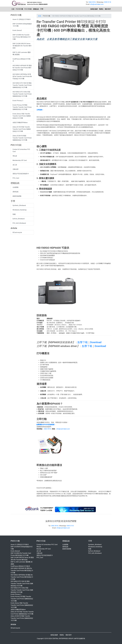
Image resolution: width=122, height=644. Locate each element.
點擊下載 (83, 342)
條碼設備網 (94, 9)
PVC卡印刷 (28, 9)
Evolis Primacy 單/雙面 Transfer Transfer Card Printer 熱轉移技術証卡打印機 (22, 107)
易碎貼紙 (16, 192)
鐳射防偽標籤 (17, 196)
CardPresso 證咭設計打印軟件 (22, 60)
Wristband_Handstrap (20, 210)
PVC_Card (16, 178)
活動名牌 (16, 169)
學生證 (15, 156)
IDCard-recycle (17, 232)
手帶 (42, 9)
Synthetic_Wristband (19, 205)
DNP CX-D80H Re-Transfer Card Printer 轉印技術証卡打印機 (22, 37)
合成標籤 (16, 187)
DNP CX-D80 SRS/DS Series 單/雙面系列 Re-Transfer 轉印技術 (22, 46)
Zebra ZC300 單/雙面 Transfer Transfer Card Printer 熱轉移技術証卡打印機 (22, 138)
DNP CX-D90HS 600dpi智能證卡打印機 (22, 25)
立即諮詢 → (40, 110)
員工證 (15, 165)
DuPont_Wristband (19, 219)
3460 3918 (92, 2)
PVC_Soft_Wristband (19, 223)
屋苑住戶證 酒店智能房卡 (21, 174)
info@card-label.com (97, 4)
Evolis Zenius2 (17, 30)
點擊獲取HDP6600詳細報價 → (46, 425)
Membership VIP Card (20, 160)
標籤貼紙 (36, 9)
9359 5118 (108, 2)
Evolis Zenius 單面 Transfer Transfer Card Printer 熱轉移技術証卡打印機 (22, 116)
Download (96, 342)
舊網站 (101, 9)
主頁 (13, 9)
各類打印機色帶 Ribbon (20, 123)
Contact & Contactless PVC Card (21, 150)
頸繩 (14, 214)
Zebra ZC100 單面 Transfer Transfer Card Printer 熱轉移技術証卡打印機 (22, 129)
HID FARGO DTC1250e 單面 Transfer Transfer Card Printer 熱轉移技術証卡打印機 (22, 94)
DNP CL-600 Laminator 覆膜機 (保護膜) (22, 53)
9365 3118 (70, 526)
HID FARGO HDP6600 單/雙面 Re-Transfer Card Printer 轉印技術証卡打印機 (22, 68)
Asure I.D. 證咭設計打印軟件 (22, 19)
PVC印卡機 (19, 9)
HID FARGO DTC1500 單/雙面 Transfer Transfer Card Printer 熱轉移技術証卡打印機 (22, 85)
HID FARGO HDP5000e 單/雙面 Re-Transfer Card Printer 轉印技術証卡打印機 (22, 76)
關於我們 (108, 9)
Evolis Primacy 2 (18, 101)
